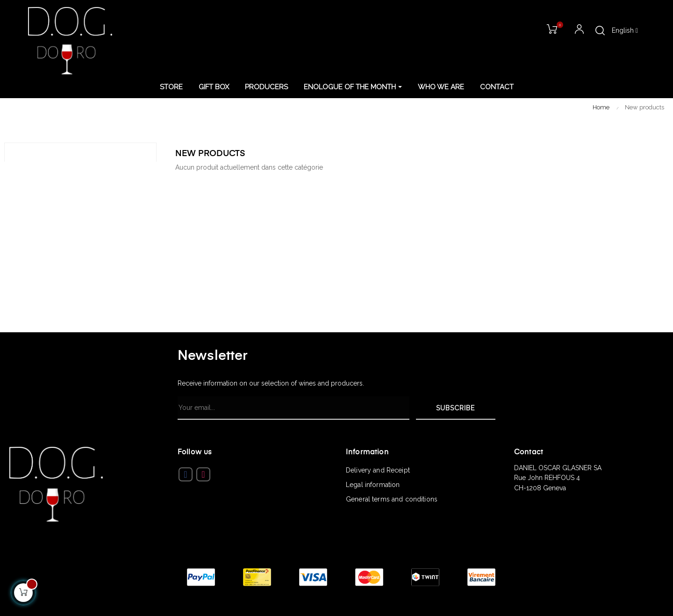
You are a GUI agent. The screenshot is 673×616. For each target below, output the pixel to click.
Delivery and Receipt (378, 470)
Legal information (373, 485)
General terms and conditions (392, 499)
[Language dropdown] (625, 31)
